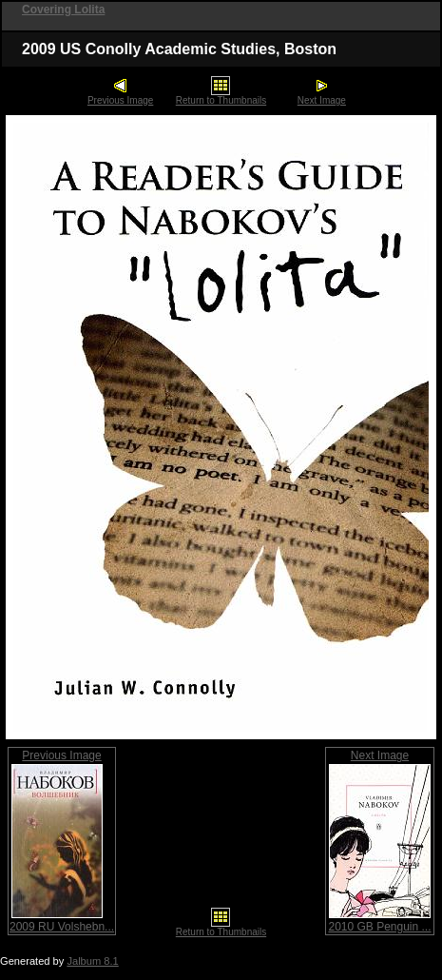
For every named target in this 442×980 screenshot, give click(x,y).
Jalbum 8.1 (92, 961)
